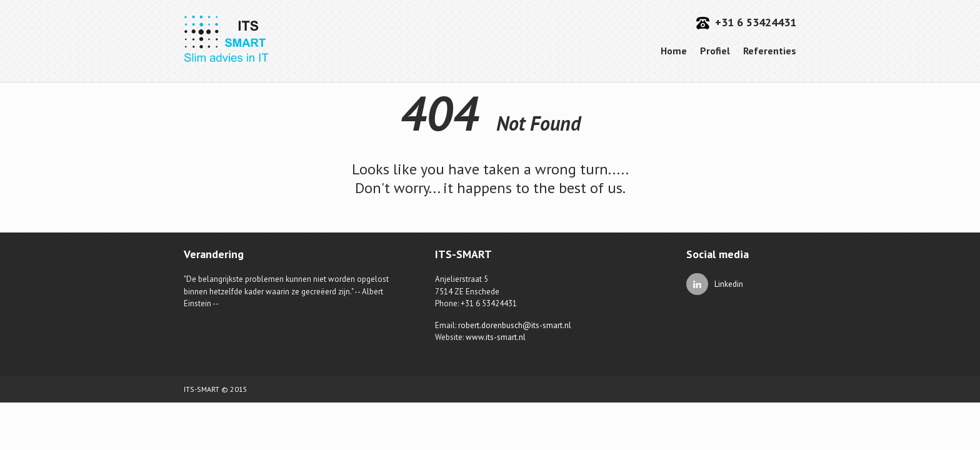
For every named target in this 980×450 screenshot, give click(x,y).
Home (674, 51)
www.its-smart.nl (496, 337)
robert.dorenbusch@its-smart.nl (515, 325)
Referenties (770, 51)
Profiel (715, 51)
